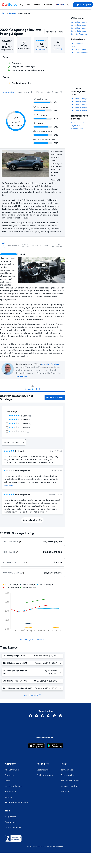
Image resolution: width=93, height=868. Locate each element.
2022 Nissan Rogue (79, 52)
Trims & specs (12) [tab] (55, 92)
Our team (9, 775)
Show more (22, 376)
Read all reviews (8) (32, 520)
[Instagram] (49, 717)
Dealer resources (45, 775)
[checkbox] (7, 416)
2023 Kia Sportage (79, 31)
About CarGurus (13, 770)
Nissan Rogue (77, 129)
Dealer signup (43, 770)
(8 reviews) (41, 49)
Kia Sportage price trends (32, 639)
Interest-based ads (70, 786)
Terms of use (67, 770)
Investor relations (13, 786)
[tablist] (32, 92)
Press (7, 781)
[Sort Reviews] (14, 442)
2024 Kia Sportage (79, 28)
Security (65, 791)
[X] (37, 717)
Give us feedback (13, 827)
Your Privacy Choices (71, 781)
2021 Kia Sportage (79, 34)
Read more (8, 486)
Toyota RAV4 (76, 126)
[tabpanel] (32, 304)
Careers (9, 797)
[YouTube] (43, 717)
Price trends (11, 791)
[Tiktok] (61, 717)
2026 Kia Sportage (79, 22)
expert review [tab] (8, 92)
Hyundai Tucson (78, 123)
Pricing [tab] (40, 92)
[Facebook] (31, 717)
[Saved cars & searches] (68, 5)
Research (12, 13)
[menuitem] (21, 5)
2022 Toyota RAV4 (79, 49)
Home (4, 13)
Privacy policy (67, 775)
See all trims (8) (32, 695)
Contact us (10, 822)
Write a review (55, 32)
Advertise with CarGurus (17, 802)
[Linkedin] (55, 717)
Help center (10, 817)
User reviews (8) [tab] (26, 92)
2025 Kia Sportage (79, 25)
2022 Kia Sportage (79, 110)
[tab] (3, 245)
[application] (32, 608)
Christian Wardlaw (50, 364)
